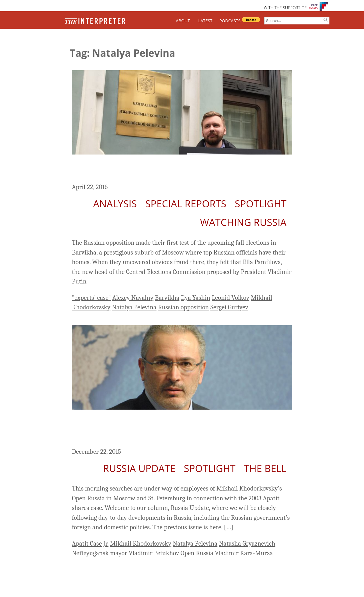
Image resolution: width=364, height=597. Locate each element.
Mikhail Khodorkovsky (141, 543)
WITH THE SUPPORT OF (285, 8)
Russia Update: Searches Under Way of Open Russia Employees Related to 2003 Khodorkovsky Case (171, 430)
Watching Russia (243, 222)
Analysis (115, 204)
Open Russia (197, 553)
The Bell (265, 468)
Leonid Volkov (231, 298)
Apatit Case (87, 543)
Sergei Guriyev (229, 307)
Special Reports (186, 204)
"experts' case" (91, 298)
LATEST (205, 21)
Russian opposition (184, 307)
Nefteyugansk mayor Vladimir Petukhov (126, 553)
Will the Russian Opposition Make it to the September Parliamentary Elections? (178, 170)
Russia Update (139, 468)
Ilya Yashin (196, 298)
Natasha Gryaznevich (247, 543)
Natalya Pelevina (134, 307)
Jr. (106, 543)
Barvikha (167, 298)
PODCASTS (230, 21)
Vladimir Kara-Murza (244, 553)
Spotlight (261, 204)
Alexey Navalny (133, 298)
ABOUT (183, 21)
